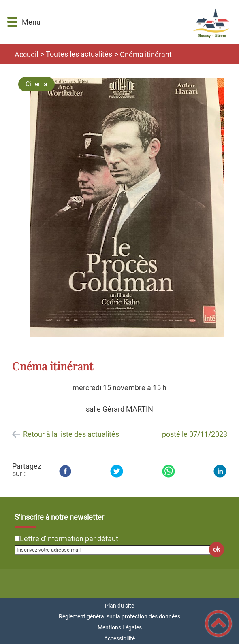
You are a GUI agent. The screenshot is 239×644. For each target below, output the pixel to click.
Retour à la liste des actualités (71, 434)
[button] (12, 22)
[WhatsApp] (169, 471)
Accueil (26, 54)
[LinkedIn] (220, 471)
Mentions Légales (120, 627)
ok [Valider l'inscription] (217, 549)
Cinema (36, 84)
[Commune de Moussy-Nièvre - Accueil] (136, 22)
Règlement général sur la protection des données (119, 616)
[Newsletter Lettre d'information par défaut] (17, 539)
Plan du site (119, 606)
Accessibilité (119, 638)
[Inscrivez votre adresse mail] (116, 550)
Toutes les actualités (79, 54)
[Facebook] (65, 471)
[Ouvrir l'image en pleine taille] (127, 208)
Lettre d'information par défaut (69, 539)
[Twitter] (117, 471)
